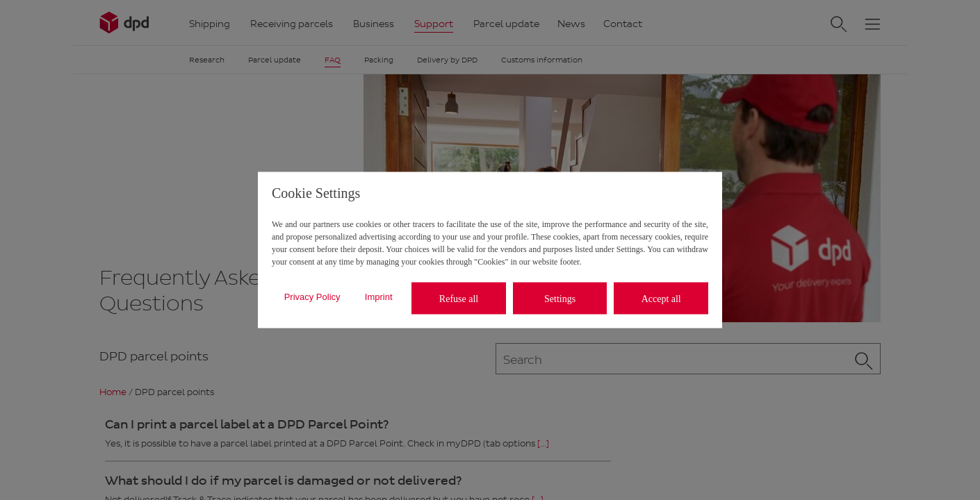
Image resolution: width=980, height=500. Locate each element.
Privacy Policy (312, 296)
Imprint (379, 296)
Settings (560, 298)
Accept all (661, 298)
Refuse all (459, 298)
